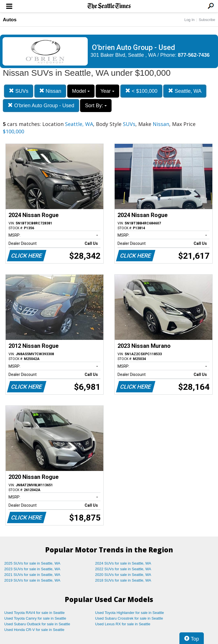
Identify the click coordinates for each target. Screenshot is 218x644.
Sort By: (96, 106)
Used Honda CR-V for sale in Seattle (34, 630)
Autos (10, 20)
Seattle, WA (185, 91)
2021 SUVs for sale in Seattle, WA (32, 575)
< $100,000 (141, 91)
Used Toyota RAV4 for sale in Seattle (34, 613)
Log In (189, 20)
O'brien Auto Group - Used (41, 105)
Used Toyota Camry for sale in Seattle (35, 618)
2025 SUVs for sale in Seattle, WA (32, 563)
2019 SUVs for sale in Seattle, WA (32, 580)
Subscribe (207, 20)
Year (107, 91)
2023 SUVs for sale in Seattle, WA (32, 569)
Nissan (50, 91)
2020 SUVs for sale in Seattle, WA (123, 575)
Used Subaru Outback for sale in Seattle (37, 624)
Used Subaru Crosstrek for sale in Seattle (129, 618)
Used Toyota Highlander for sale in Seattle (130, 613)
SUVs (19, 91)
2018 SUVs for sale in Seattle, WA (123, 580)
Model (81, 91)
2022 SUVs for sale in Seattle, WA (123, 569)
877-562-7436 (194, 55)
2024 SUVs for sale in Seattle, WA (123, 563)
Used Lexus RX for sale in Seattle (123, 624)
